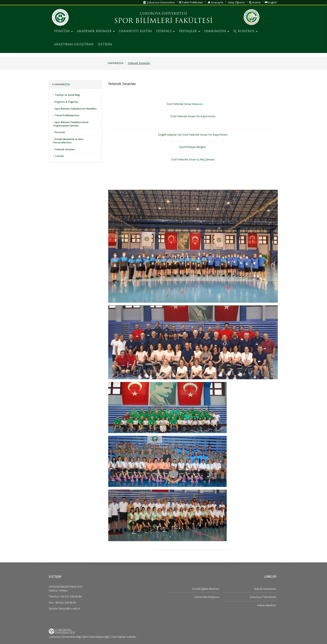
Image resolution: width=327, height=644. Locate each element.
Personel (59, 132)
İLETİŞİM (105, 45)
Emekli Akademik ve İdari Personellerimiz (68, 141)
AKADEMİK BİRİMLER (96, 31)
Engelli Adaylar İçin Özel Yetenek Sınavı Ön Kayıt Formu (193, 135)
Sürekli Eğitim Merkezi (206, 589)
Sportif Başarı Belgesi (193, 147)
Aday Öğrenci (236, 2)
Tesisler (59, 156)
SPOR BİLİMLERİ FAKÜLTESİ (163, 21)
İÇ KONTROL (245, 31)
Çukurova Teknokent (263, 597)
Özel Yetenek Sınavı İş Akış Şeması (193, 159)
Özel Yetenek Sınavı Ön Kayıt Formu (193, 116)
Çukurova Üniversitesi (159, 2)
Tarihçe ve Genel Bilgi (67, 95)
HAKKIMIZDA (217, 31)
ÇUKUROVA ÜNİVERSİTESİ (163, 14)
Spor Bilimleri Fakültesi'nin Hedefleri (75, 109)
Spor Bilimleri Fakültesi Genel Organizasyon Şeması (71, 124)
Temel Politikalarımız (66, 115)
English (271, 2)
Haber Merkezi (267, 605)
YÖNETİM (63, 31)
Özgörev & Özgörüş (66, 102)
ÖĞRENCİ (165, 31)
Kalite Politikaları (191, 2)
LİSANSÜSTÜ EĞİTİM (135, 31)
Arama (255, 2)
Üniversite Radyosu (207, 597)
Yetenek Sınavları (139, 63)
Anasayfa (215, 2)
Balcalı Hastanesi (265, 589)
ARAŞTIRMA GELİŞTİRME (74, 45)
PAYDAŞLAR (189, 31)
